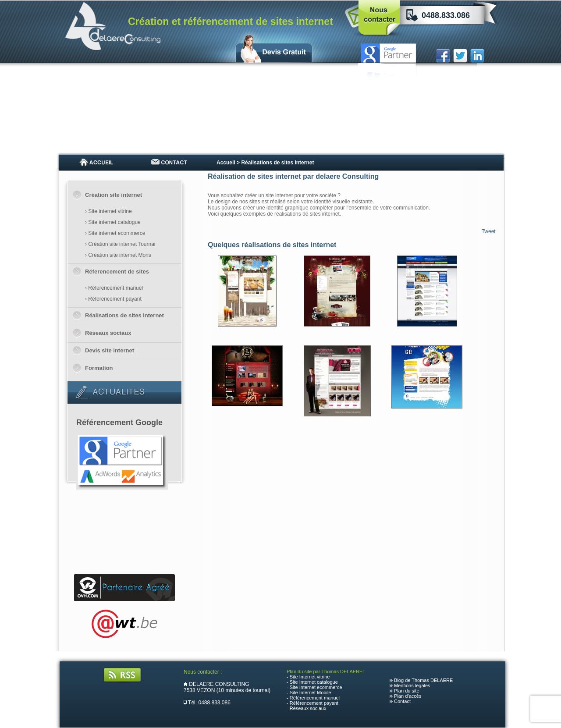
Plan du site (407, 691)
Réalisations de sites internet (124, 315)
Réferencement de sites (117, 272)
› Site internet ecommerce (115, 233)
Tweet (489, 231)
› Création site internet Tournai (120, 244)
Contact (402, 701)
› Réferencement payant (113, 299)
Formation (99, 368)
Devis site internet (110, 350)
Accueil (226, 163)
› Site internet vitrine (108, 211)
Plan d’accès (408, 696)
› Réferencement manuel (114, 288)
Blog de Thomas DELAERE (423, 680)
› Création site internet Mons (118, 255)
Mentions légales (412, 685)
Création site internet (114, 195)
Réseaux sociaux (108, 333)
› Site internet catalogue (113, 222)
